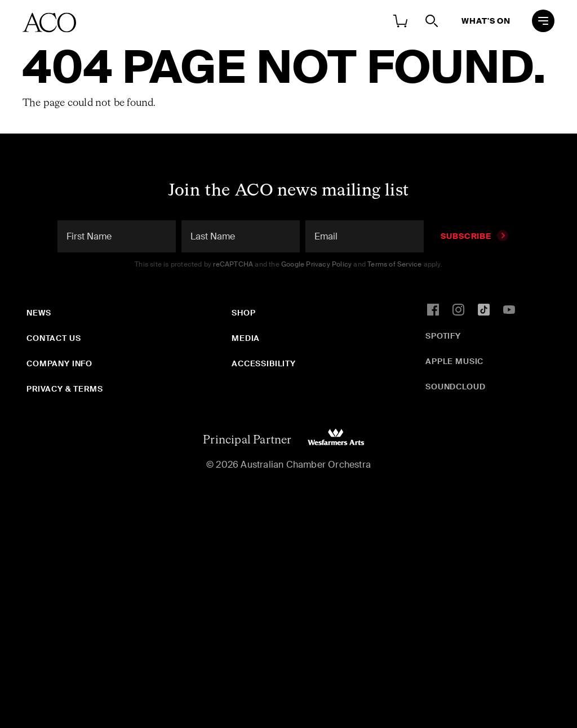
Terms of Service (394, 264)
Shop (243, 313)
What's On (486, 21)
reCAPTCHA (233, 264)
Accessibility (264, 363)
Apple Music (454, 361)
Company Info (59, 363)
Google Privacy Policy (316, 264)
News (39, 313)
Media (246, 338)
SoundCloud (455, 387)
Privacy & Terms (65, 389)
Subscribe (474, 236)
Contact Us (54, 338)
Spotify (443, 336)
